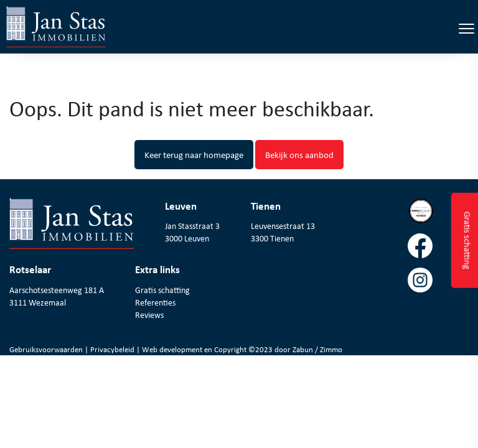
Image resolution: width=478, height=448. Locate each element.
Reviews (149, 315)
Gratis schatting (162, 290)
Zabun (303, 349)
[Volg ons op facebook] (438, 250)
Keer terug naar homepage (194, 154)
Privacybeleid (113, 349)
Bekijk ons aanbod (299, 154)
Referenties (155, 302)
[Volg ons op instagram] (438, 285)
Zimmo (331, 349)
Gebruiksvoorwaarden (47, 349)
